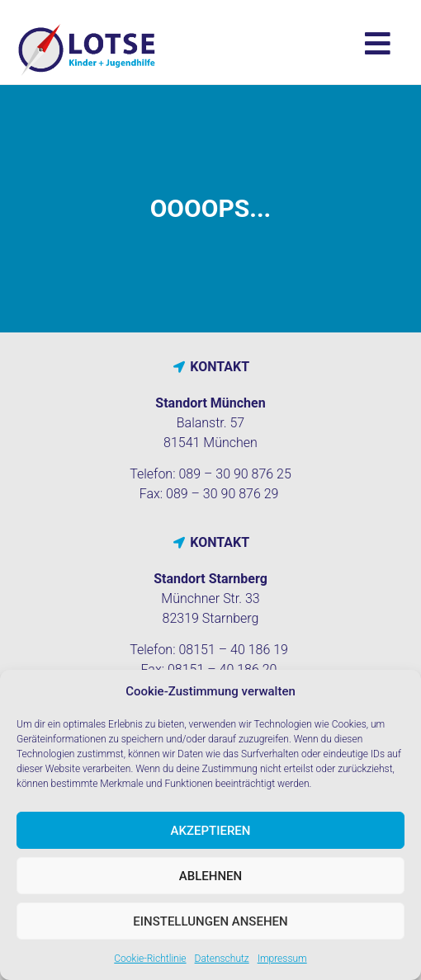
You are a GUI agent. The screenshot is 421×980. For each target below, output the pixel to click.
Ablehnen (210, 876)
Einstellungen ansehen (210, 921)
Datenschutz (222, 959)
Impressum (282, 959)
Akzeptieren (211, 831)
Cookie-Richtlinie (150, 959)
